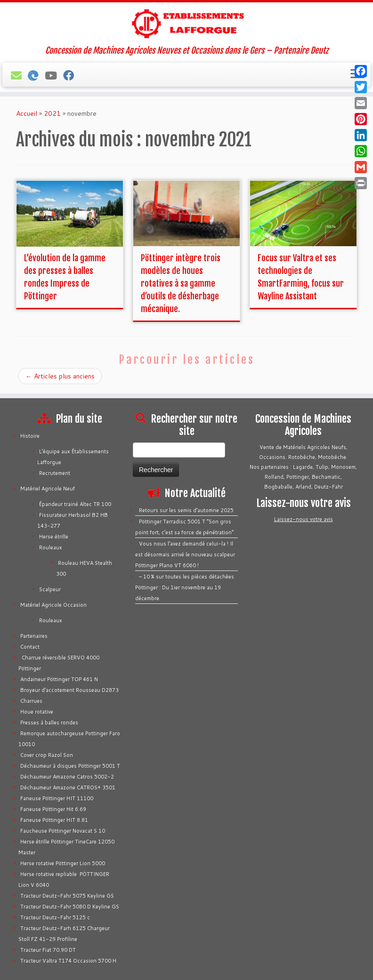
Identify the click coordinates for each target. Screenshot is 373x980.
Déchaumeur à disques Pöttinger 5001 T (70, 766)
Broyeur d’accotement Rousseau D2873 (69, 690)
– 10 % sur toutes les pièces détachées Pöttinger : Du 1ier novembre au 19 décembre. (185, 587)
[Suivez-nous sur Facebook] (72, 75)
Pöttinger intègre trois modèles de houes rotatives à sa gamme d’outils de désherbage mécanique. (181, 283)
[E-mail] (19, 75)
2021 (52, 113)
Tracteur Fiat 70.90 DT (48, 950)
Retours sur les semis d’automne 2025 (186, 510)
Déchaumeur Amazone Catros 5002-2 (67, 777)
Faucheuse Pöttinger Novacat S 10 (63, 831)
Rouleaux (51, 547)
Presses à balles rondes (49, 723)
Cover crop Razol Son (47, 755)
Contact (30, 647)
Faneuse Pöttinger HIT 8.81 (54, 820)
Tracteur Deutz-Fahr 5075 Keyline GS (67, 896)
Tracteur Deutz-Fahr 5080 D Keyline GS (70, 907)
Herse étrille (54, 537)
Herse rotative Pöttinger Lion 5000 (63, 863)
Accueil (27, 113)
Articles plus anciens (60, 376)
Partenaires (34, 636)
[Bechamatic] (36, 75)
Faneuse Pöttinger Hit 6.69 (53, 809)
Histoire (30, 436)
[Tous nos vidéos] (54, 75)
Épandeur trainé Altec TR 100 (75, 504)
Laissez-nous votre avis (304, 519)
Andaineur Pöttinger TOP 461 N (59, 679)
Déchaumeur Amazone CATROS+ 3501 (68, 787)
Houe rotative (37, 712)
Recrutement (55, 473)
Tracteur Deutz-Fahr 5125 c (55, 917)
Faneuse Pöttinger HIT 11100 (57, 798)
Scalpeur (50, 589)
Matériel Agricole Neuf (48, 489)
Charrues (31, 701)
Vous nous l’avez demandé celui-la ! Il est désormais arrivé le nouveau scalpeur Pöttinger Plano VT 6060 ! (185, 554)
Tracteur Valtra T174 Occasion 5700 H (68, 961)
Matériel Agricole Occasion (53, 605)
